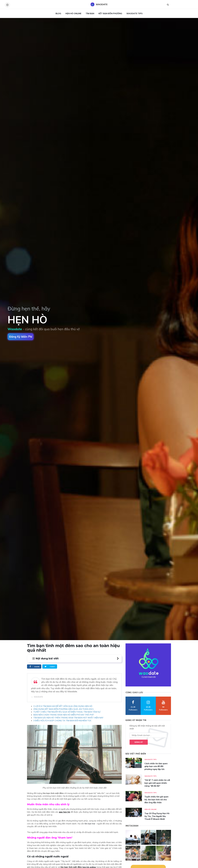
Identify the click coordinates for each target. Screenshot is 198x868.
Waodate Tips (134, 13)
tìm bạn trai (90, 824)
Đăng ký (139, 742)
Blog (58, 13)
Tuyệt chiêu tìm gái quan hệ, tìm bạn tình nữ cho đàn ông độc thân (156, 800)
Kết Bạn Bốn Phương (110, 13)
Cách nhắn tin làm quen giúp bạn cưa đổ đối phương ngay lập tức (156, 766)
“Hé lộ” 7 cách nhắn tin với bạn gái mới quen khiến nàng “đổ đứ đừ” (157, 783)
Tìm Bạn (90, 13)
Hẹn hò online (150, 809)
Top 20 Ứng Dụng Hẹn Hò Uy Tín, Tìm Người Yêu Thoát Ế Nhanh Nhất (157, 816)
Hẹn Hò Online (73, 13)
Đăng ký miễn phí (21, 337)
